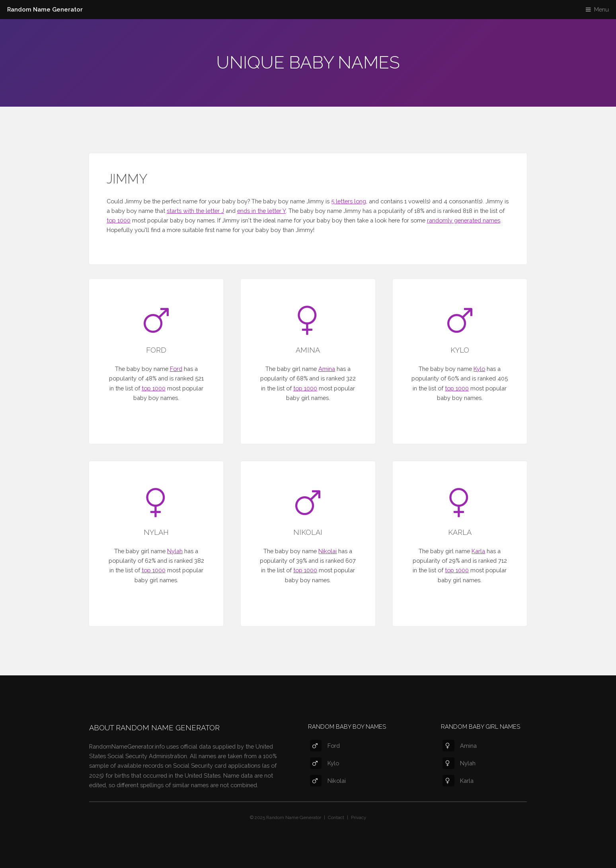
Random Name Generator (45, 9)
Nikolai (327, 551)
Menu (601, 9)
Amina (327, 369)
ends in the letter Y (261, 211)
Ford (176, 369)
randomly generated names (464, 220)
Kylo (479, 369)
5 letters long (349, 201)
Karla (478, 551)
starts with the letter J (195, 211)
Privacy (359, 817)
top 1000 (119, 220)
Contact (336, 817)
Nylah (175, 551)
